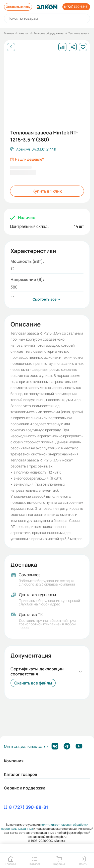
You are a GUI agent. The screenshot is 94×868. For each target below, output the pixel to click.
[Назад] (11, 47)
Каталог (24, 33)
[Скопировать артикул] (33, 149)
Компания (14, 761)
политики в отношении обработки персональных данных (45, 827)
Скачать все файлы (33, 683)
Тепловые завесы (79, 33)
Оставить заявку (18, 7)
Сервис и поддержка (25, 788)
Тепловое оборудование (49, 33)
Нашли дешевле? (27, 159)
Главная (9, 33)
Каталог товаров (21, 774)
